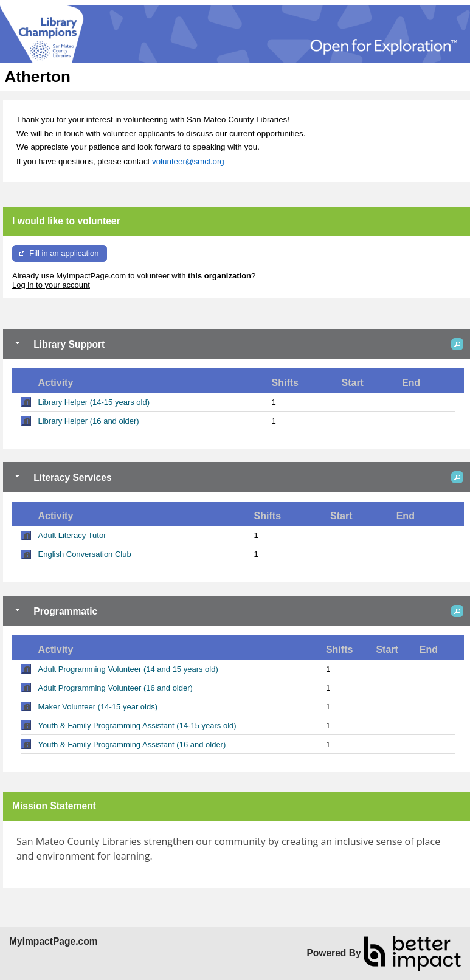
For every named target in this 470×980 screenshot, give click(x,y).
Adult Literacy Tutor (72, 535)
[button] (457, 344)
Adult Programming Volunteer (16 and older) (116, 688)
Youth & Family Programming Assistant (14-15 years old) (137, 726)
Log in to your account (51, 285)
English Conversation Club (85, 554)
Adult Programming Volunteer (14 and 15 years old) (128, 669)
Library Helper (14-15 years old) (94, 402)
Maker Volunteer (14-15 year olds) (98, 707)
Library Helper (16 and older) (89, 421)
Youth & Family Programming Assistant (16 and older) (132, 744)
